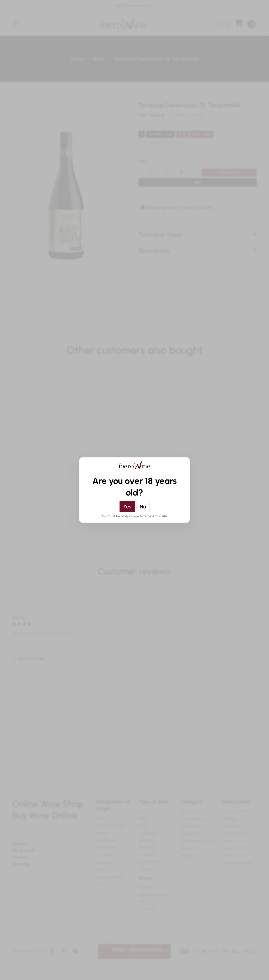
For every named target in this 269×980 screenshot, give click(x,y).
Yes (127, 507)
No (143, 507)
